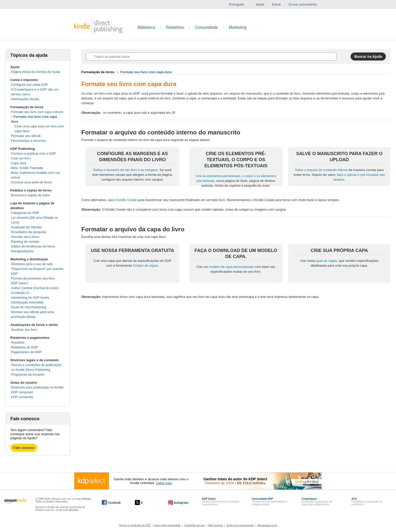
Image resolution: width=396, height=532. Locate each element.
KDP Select (19, 283)
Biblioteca (146, 27)
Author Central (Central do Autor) (35, 288)
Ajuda (260, 4)
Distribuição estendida (27, 302)
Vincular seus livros (25, 237)
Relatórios (175, 27)
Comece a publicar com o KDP (34, 153)
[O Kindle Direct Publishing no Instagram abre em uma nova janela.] (178, 502)
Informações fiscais (25, 99)
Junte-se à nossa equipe (240, 525)
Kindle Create (127, 200)
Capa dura (19, 163)
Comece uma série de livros (31, 182)
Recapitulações (22, 251)
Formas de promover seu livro (33, 278)
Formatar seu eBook (26, 136)
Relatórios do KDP (25, 347)
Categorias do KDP (25, 213)
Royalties (18, 342)
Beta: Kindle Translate (27, 168)
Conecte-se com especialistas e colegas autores (270, 502)
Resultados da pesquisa (29, 232)
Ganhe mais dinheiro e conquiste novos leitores (220, 502)
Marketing (238, 27)
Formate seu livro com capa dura (146, 72)
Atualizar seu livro (24, 330)
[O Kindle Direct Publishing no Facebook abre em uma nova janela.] (111, 502)
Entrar (276, 4)
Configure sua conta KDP (30, 85)
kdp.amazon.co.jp (267, 525)
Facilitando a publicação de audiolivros (367, 502)
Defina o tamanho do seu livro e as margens (126, 170)
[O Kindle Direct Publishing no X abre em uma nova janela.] (144, 502)
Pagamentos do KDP (26, 352)
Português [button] (239, 5)
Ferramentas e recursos (29, 141)
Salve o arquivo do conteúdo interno (321, 170)
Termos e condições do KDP (135, 525)
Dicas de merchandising (29, 307)
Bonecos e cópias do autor (31, 195)
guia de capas (327, 261)
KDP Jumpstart (22, 392)
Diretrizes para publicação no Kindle (37, 387)
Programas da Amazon (28, 374)
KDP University (22, 397)
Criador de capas (145, 265)
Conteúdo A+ (21, 293)
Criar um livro (21, 158)
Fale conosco (24, 448)
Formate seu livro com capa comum (37, 112)
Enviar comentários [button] (305, 5)
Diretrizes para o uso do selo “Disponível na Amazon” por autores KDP (37, 269)
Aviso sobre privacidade (167, 525)
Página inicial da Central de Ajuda (36, 72)
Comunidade (206, 27)
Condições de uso (194, 525)
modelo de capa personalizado (231, 267)
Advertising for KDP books (30, 298)
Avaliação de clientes (27, 227)
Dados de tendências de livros (33, 246)
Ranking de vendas (25, 242)
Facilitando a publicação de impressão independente (317, 502)
